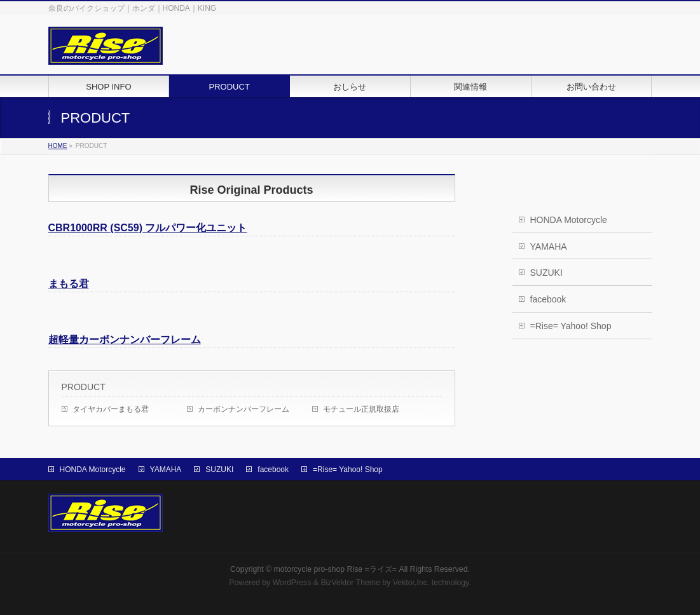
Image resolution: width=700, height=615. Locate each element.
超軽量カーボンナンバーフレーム (125, 340)
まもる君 (69, 284)
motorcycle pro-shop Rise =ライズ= (335, 569)
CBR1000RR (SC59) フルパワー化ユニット (148, 228)
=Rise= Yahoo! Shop (571, 326)
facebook (548, 299)
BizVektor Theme (350, 583)
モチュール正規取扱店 (361, 409)
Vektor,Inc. (411, 583)
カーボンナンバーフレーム (244, 409)
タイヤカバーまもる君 (111, 409)
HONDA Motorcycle (569, 220)
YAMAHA (549, 247)
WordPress (292, 583)
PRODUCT (84, 387)
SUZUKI (546, 273)
